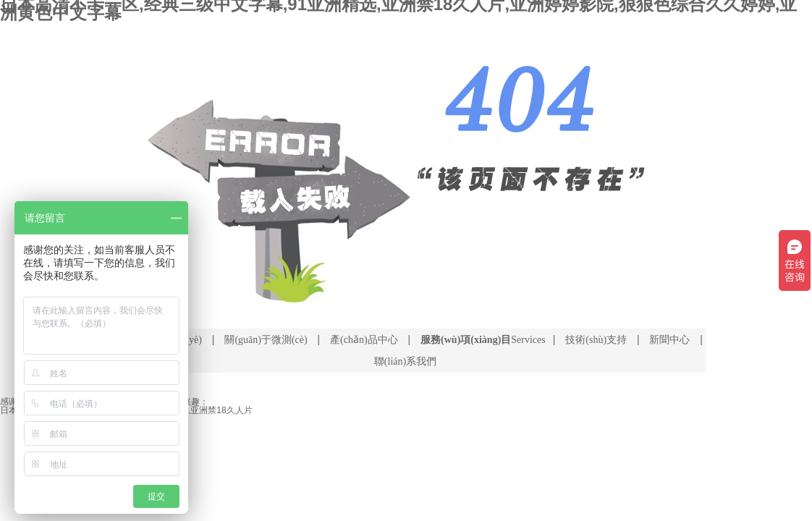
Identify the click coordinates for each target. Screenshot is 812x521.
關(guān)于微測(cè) (266, 340)
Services (483, 340)
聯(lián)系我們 (405, 361)
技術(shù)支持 (596, 340)
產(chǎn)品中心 (364, 340)
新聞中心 (669, 340)
